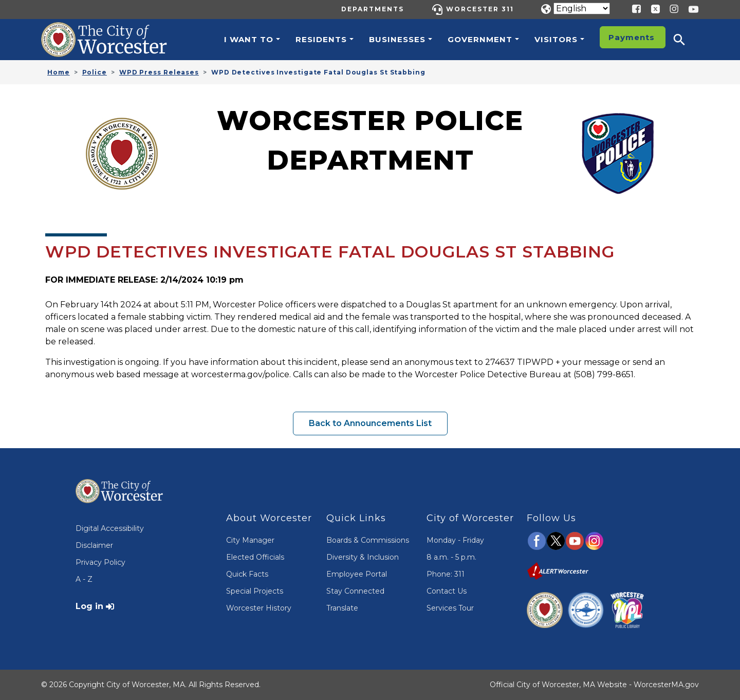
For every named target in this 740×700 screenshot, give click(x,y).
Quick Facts (247, 574)
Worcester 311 (480, 9)
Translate (342, 608)
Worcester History (259, 608)
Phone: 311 (446, 574)
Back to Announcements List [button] (370, 423)
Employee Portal (357, 574)
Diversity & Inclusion (363, 557)
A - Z (84, 579)
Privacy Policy (100, 562)
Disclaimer (94, 545)
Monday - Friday (455, 540)
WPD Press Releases (159, 72)
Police (95, 72)
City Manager (250, 540)
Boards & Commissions (368, 540)
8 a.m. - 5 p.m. (451, 557)
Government (480, 39)
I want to (249, 39)
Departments (373, 9)
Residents (321, 39)
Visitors (556, 39)
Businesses (397, 39)
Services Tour (450, 608)
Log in (89, 606)
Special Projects (255, 591)
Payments (632, 37)
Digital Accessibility (110, 528)
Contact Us (447, 591)
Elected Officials (255, 557)
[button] (686, 40)
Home (59, 72)
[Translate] (582, 8)
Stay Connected (355, 591)
